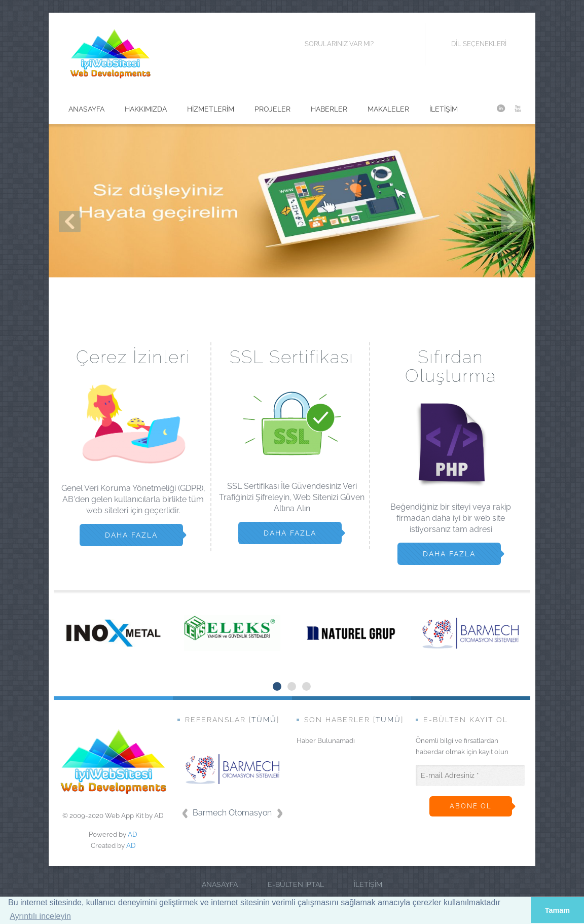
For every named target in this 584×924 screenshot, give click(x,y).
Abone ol (471, 806)
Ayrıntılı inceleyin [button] (40, 916)
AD (133, 834)
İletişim (368, 884)
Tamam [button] (557, 910)
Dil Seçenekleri (471, 44)
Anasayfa (220, 884)
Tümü (264, 720)
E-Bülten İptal (296, 884)
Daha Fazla (131, 535)
